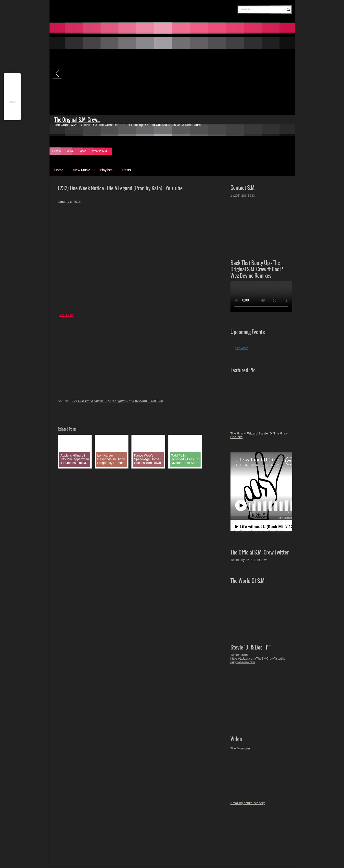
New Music (82, 170)
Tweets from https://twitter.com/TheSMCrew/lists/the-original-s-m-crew (259, 658)
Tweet (12, 102)
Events (57, 151)
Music (70, 151)
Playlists (106, 170)
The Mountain (240, 748)
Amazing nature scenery (248, 803)
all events (242, 348)
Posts (127, 170)
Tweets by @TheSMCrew (249, 560)
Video (83, 151)
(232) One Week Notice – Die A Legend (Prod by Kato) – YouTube (116, 401)
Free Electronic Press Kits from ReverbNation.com (261, 532)
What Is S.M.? (101, 151)
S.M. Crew (66, 315)
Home (59, 170)
